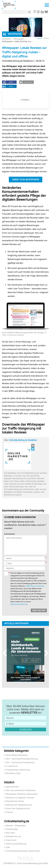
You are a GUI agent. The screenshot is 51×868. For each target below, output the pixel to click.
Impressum (11, 840)
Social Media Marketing (17, 755)
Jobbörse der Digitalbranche (19, 805)
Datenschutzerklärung (19, 604)
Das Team (10, 833)
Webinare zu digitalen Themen (20, 798)
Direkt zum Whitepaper (26, 180)
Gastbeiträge (12, 829)
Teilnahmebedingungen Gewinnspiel (23, 851)
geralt (40, 38)
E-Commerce (12, 766)
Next (45, 653)
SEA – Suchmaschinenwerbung (20, 763)
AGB (8, 847)
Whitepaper (19, 39)
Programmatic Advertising (18, 770)
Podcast (10, 812)
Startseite (6, 39)
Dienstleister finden (15, 801)
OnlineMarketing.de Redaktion (23, 440)
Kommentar (10, 534)
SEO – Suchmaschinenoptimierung (22, 759)
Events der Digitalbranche (18, 809)
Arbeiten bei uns (14, 836)
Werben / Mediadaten (16, 826)
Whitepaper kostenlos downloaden (22, 794)
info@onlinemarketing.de (35, 586)
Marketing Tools (13, 773)
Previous (6, 653)
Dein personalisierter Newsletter (21, 790)
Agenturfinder (13, 787)
